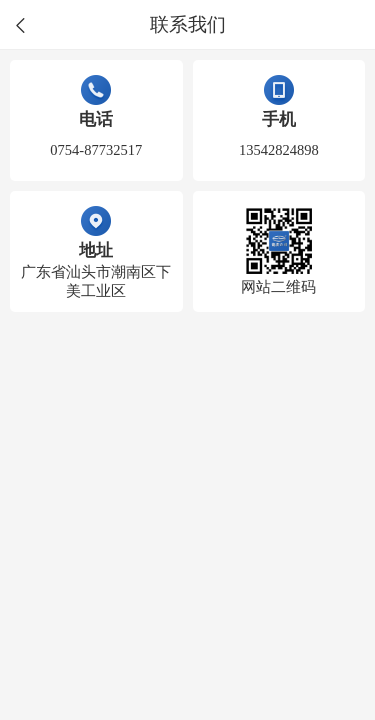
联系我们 (188, 25)
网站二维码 (278, 287)
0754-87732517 (96, 150)
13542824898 (279, 150)
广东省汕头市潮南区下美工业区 (96, 281)
